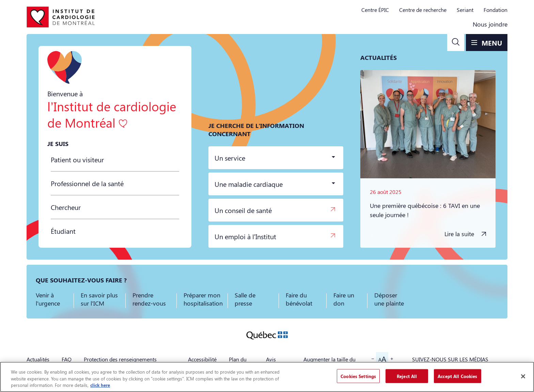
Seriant (465, 10)
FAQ (67, 359)
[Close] (523, 376)
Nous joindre (490, 24)
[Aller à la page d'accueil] (61, 17)
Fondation (496, 10)
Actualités (38, 359)
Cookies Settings (358, 376)
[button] (456, 43)
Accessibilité (202, 359)
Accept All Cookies (457, 376)
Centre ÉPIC (375, 10)
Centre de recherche (423, 10)
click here (100, 385)
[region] (267, 377)
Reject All (407, 376)
